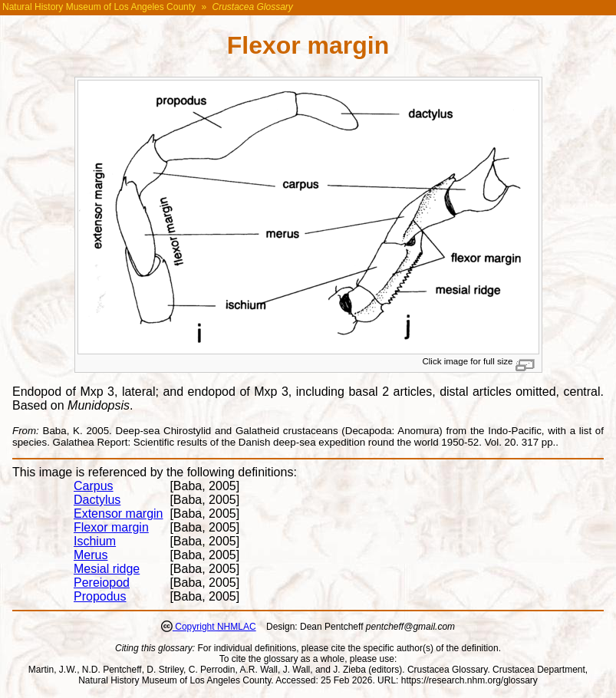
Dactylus (97, 500)
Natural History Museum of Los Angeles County (99, 7)
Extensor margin (119, 514)
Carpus (94, 486)
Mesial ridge (107, 569)
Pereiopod (102, 583)
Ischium (95, 541)
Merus (91, 555)
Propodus (100, 596)
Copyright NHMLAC (214, 627)
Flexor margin (111, 527)
